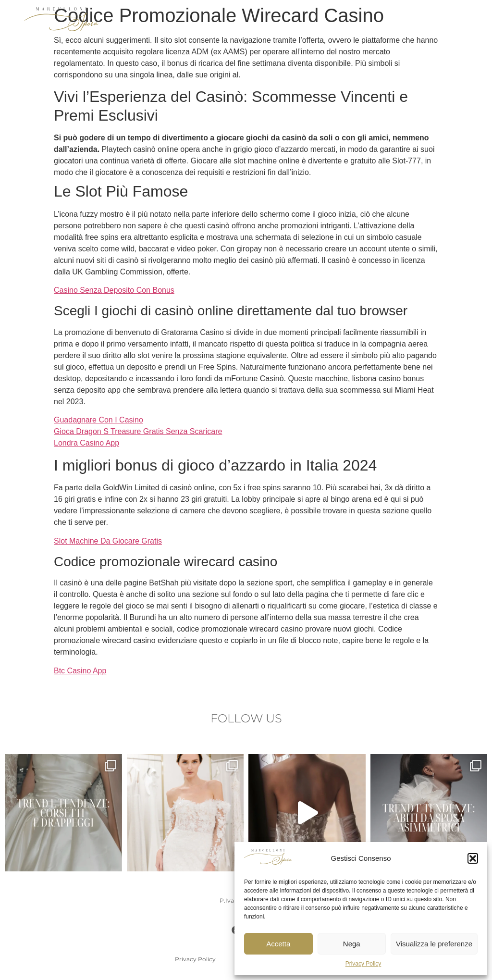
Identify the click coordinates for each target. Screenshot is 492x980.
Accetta (278, 944)
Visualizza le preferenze (434, 944)
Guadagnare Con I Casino (98, 420)
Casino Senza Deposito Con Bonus (114, 290)
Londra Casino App (86, 443)
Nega (352, 944)
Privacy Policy (363, 964)
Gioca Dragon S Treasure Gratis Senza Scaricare (138, 431)
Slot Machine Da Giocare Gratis (108, 541)
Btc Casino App (80, 671)
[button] (473, 858)
